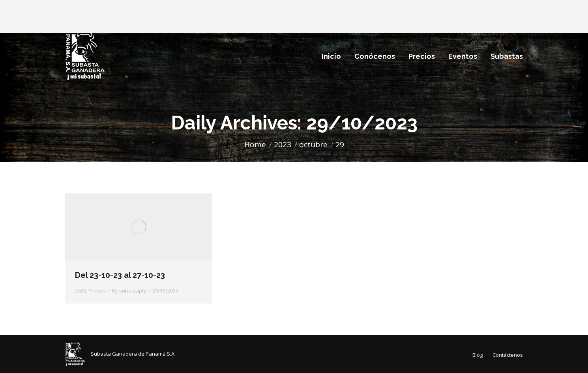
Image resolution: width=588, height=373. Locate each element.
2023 (81, 291)
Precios (97, 291)
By (129, 291)
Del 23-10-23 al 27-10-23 (120, 275)
